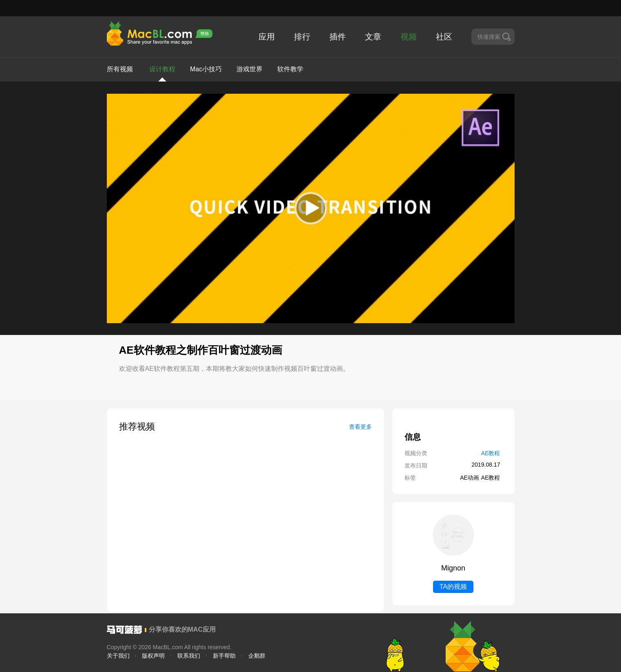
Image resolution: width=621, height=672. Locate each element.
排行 (302, 37)
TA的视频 (453, 587)
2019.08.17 (486, 465)
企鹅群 (257, 656)
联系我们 (189, 656)
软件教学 (290, 69)
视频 (409, 37)
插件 (338, 37)
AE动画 (470, 478)
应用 (267, 37)
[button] (311, 208)
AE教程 (491, 453)
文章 (373, 37)
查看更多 (360, 427)
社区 (444, 37)
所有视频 (120, 69)
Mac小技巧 (206, 69)
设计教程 (162, 74)
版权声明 (153, 656)
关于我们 (118, 656)
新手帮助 (224, 656)
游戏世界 (250, 69)
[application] (311, 208)
